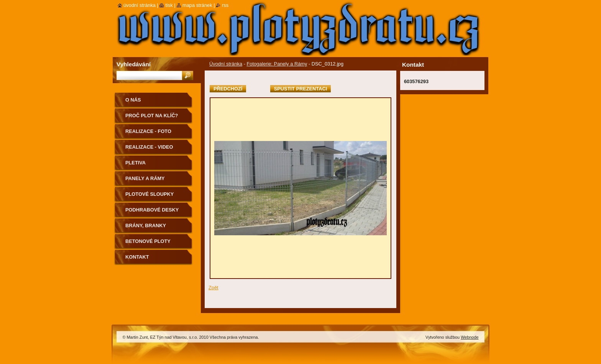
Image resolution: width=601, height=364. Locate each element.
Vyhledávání (134, 64)
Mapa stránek (197, 5)
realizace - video (149, 147)
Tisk (169, 5)
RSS (225, 5)
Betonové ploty (148, 241)
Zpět (213, 288)
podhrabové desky (152, 210)
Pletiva (135, 163)
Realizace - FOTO (148, 131)
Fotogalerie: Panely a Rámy (277, 64)
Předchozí (228, 89)
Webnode (470, 337)
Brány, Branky (146, 225)
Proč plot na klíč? (152, 116)
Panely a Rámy (145, 178)
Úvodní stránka (226, 64)
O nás (133, 100)
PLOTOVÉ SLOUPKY (149, 194)
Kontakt (137, 257)
